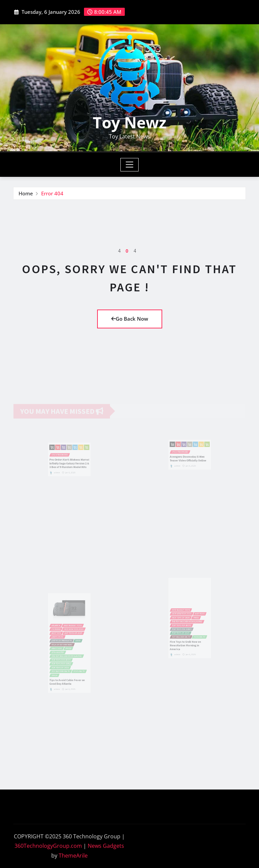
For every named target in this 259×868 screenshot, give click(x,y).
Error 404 (52, 193)
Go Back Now (130, 319)
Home (26, 193)
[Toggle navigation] (130, 165)
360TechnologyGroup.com (48, 846)
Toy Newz (129, 122)
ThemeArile (73, 856)
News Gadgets (106, 846)
